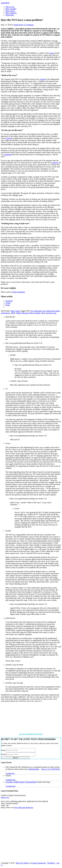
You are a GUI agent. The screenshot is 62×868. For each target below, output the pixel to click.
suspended (8, 155)
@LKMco (9, 782)
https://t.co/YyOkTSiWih (51, 769)
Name (3, 750)
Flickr (14, 292)
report (52, 53)
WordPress (51, 863)
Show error (5, 797)
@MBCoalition (19, 782)
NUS (43, 313)
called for (55, 163)
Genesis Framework (39, 863)
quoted (43, 79)
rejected (9, 138)
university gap (51, 313)
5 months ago (10, 780)
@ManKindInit (34, 769)
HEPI (13, 313)
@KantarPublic (31, 782)
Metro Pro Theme (22, 863)
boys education (36, 311)
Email (3, 754)
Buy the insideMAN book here (31, 734)
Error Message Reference (24, 808)
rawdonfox (21, 292)
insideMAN (5, 3)
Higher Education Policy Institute (28, 313)
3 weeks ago (10, 773)
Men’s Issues (15, 311)
